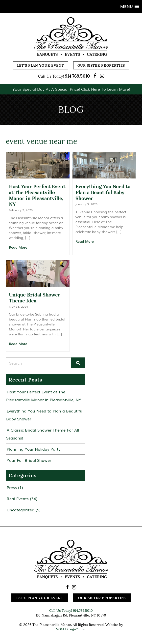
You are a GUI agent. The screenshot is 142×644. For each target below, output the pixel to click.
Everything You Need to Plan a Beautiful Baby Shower (45, 415)
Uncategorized (21, 510)
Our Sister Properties (101, 65)
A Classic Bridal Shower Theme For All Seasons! (43, 434)
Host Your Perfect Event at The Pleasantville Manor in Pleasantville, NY (44, 396)
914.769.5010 (77, 76)
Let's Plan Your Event (41, 65)
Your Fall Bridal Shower (29, 460)
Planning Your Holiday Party (34, 449)
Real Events (18, 498)
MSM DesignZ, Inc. (71, 629)
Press (12, 487)
